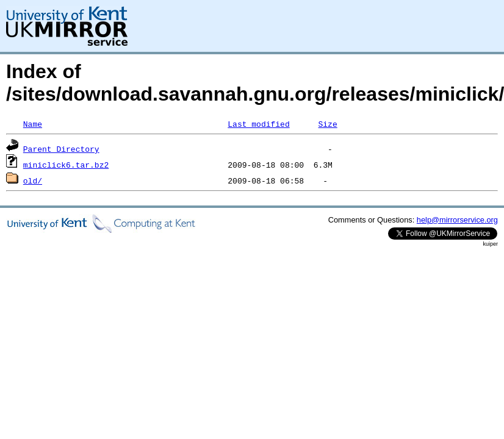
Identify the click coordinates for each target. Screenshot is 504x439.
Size (327, 124)
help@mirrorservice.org (457, 220)
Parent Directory (61, 149)
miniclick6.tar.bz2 (66, 165)
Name (33, 124)
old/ (33, 180)
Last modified (258, 124)
